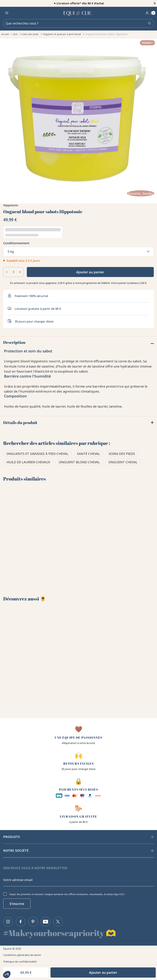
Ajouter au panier (90, 272)
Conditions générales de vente (24, 954)
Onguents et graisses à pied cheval (37, 454)
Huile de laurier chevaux (28, 462)
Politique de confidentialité (21, 960)
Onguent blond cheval (79, 462)
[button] (7, 975)
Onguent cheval (123, 462)
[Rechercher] (78, 23)
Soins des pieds (122, 454)
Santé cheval (89, 454)
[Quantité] (13, 272)
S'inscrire (17, 902)
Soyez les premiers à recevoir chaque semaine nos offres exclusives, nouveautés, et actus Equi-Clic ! (67, 892)
